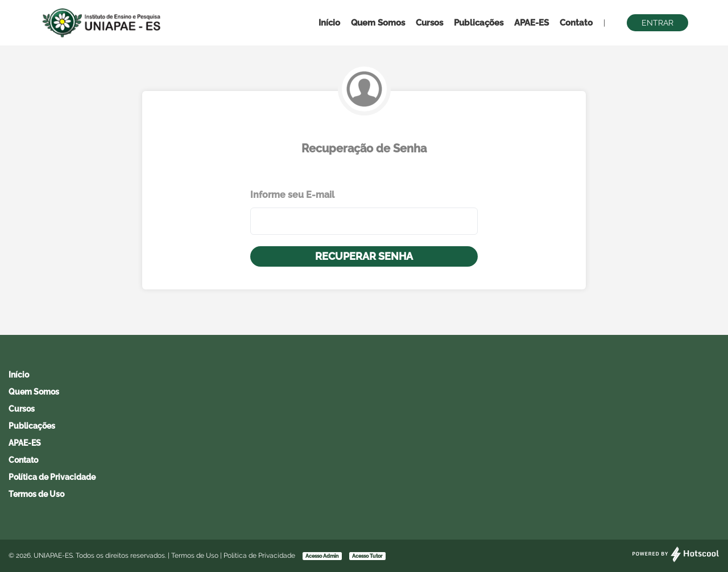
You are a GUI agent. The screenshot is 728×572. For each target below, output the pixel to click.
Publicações (479, 23)
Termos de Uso (36, 494)
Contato (576, 23)
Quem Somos (378, 23)
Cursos (429, 23)
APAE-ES (531, 23)
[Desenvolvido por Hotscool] (676, 560)
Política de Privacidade (52, 477)
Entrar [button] (657, 23)
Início (329, 23)
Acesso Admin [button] (322, 556)
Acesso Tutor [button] (367, 556)
